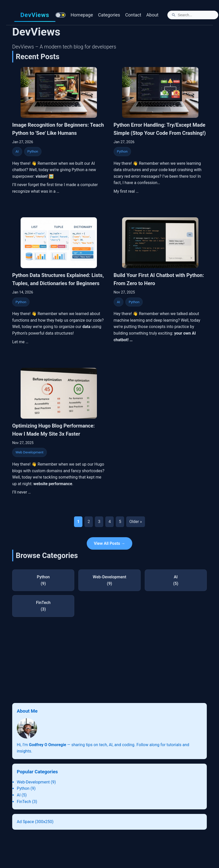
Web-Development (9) (36, 782)
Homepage (82, 15)
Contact (133, 15)
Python (33, 151)
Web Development (30, 452)
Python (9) (26, 788)
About (152, 15)
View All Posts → (110, 543)
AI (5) (22, 795)
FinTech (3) (27, 802)
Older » (135, 522)
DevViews (35, 15)
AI (17, 151)
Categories (109, 15)
